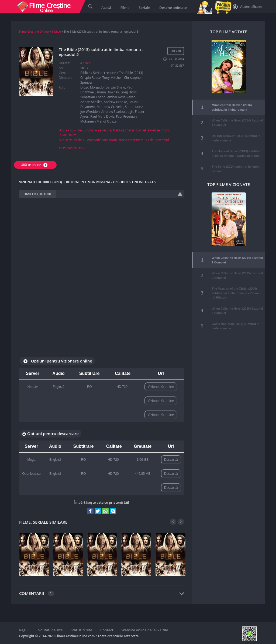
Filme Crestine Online (34, 31)
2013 (84, 68)
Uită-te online (35, 165)
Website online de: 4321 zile (145, 630)
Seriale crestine (104, 73)
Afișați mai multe (72, 148)
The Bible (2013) (131, 73)
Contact (107, 630)
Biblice (56, 31)
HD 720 (122, 387)
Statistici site (81, 630)
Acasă (106, 8)
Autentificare (248, 7)
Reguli (24, 630)
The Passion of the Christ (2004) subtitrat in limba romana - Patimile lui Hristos (236, 289)
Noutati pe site (50, 630)
